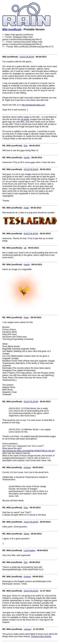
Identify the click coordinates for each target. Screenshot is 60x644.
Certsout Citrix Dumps (41, 636)
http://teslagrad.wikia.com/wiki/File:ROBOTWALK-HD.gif (28, 451)
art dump (25, 119)
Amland (27, 467)
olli (25, 248)
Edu (26, 146)
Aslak (26, 208)
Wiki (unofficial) (12, 29)
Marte (26, 534)
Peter (26, 317)
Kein (26, 508)
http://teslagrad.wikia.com (33, 105)
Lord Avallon (30, 550)
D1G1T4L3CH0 (27, 57)
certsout (28, 629)
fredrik (27, 157)
